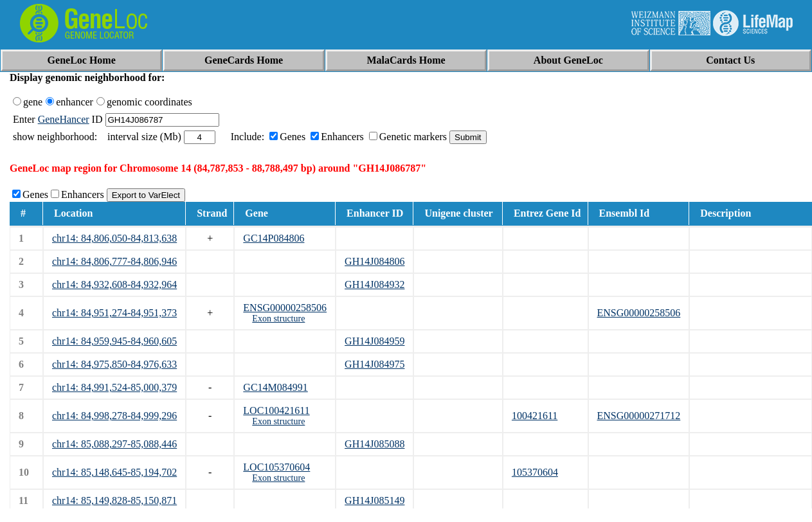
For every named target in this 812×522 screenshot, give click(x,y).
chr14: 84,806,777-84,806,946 (114, 261)
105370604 (535, 472)
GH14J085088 (374, 444)
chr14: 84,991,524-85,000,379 (114, 387)
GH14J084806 (374, 261)
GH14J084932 (374, 284)
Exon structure (278, 319)
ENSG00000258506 (285, 308)
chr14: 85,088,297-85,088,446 (114, 444)
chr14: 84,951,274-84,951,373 (114, 313)
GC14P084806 (274, 238)
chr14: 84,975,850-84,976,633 (114, 364)
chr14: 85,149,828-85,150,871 (114, 500)
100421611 (535, 416)
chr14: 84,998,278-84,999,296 (114, 416)
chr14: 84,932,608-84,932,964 (114, 284)
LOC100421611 (276, 410)
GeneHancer (64, 119)
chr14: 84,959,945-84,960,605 (114, 341)
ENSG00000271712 (639, 416)
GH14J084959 (374, 341)
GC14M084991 (275, 387)
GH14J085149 (374, 500)
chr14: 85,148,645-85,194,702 (114, 472)
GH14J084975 (374, 364)
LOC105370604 (276, 467)
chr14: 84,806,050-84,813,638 (114, 238)
